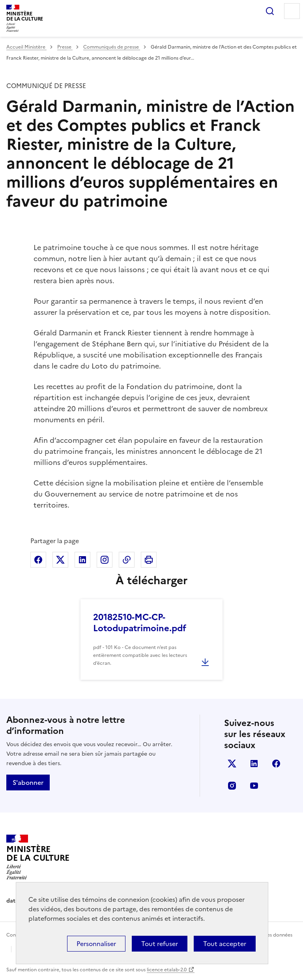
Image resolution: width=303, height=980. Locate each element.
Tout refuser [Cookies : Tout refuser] (160, 944)
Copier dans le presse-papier (127, 560)
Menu (292, 11)
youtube (254, 786)
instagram (232, 786)
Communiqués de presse (112, 47)
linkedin (254, 764)
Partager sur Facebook (38, 560)
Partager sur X (60, 560)
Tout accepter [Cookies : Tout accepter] (225, 944)
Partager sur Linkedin (82, 560)
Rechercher (270, 11)
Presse (65, 47)
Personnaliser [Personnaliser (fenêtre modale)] (96, 944)
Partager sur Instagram (105, 560)
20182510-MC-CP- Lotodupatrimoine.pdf (140, 623)
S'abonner (28, 782)
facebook (276, 764)
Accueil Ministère (26, 47)
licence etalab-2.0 (167, 970)
